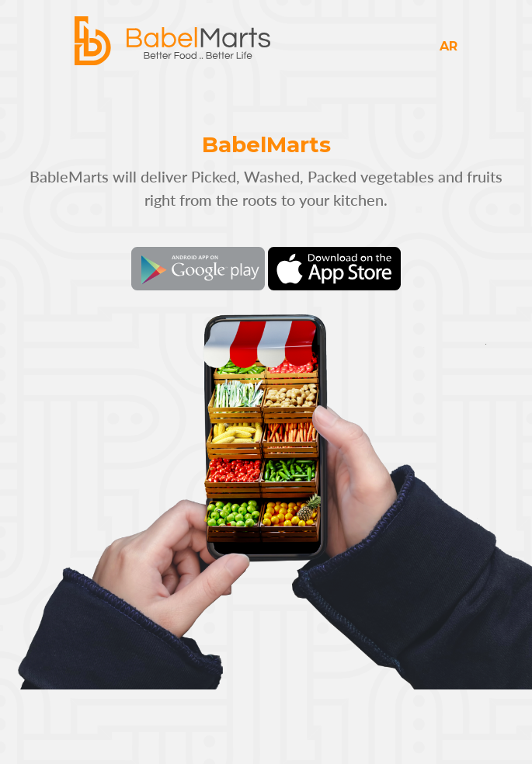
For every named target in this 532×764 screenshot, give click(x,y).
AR (449, 46)
